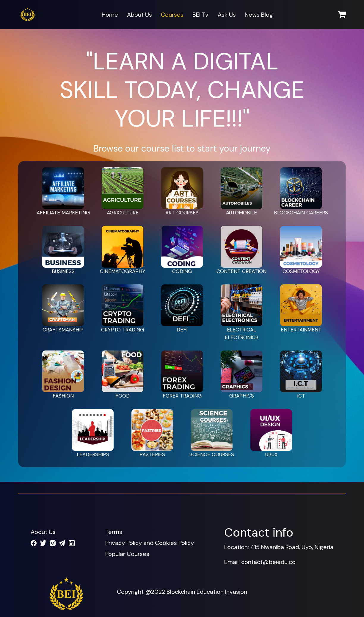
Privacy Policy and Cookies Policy (150, 543)
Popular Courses (127, 554)
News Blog (259, 15)
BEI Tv (200, 15)
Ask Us (227, 15)
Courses (172, 15)
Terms (114, 532)
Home (110, 15)
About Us (139, 15)
